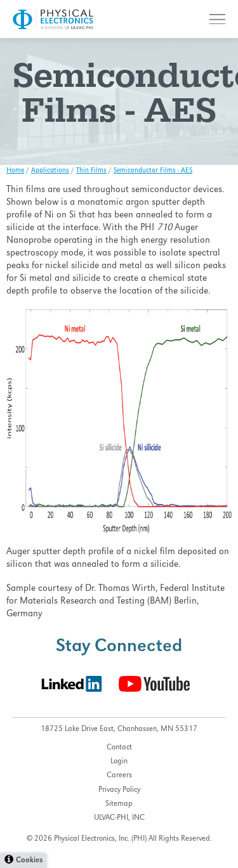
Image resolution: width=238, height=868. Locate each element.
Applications (50, 171)
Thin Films (91, 171)
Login (119, 762)
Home (15, 171)
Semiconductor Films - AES (153, 171)
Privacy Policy (119, 790)
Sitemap (119, 804)
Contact (119, 748)
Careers (119, 776)
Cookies (29, 861)
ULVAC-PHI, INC (119, 818)
